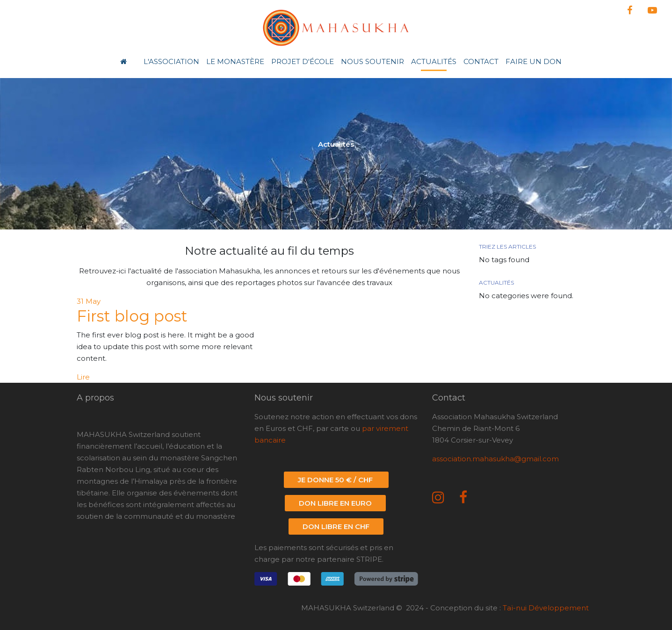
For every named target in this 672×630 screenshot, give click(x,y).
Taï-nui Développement (546, 608)
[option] (336, 148)
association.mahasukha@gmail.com (495, 459)
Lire (83, 377)
